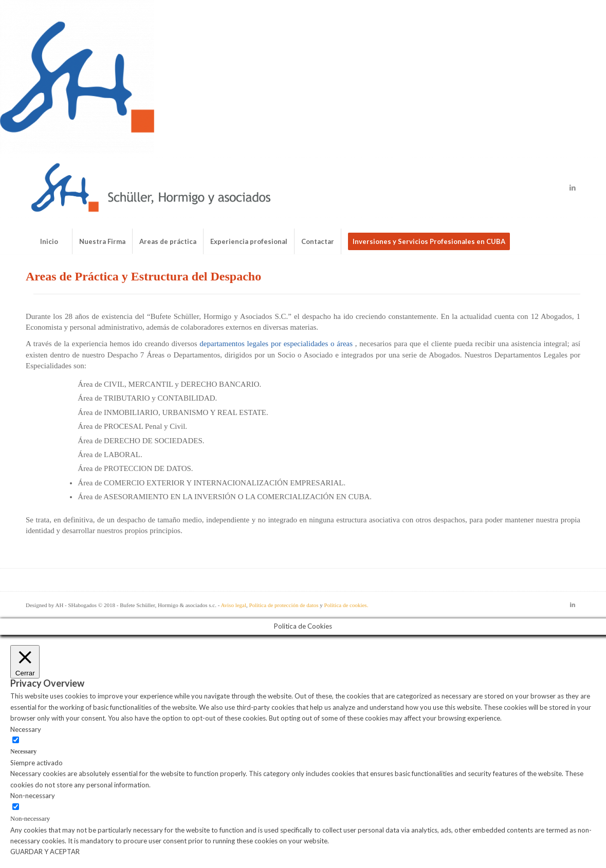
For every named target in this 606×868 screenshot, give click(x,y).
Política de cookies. (346, 605)
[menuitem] (49, 241)
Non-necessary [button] (33, 796)
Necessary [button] (26, 729)
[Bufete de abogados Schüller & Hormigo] (151, 187)
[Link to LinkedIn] (573, 187)
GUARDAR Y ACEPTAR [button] (45, 852)
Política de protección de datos (284, 605)
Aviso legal (233, 605)
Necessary (23, 751)
